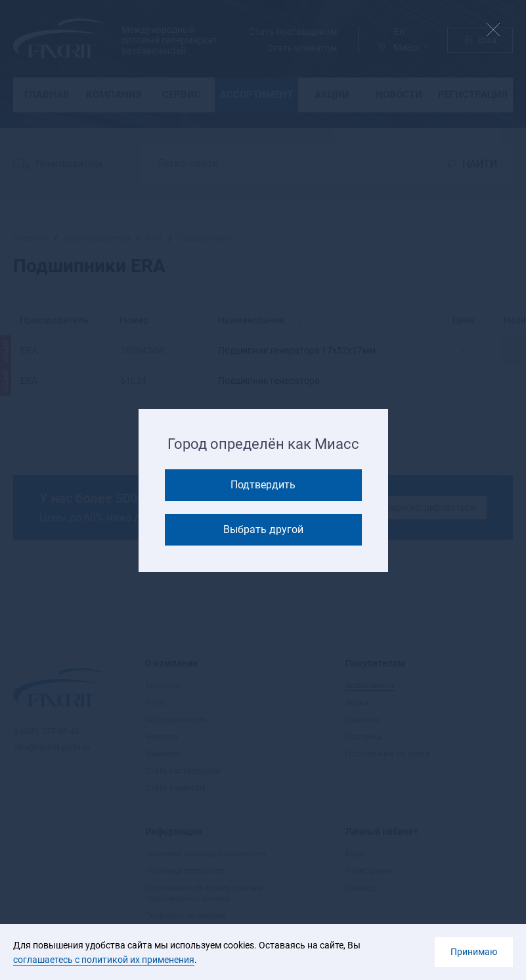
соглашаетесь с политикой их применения (104, 960)
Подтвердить (263, 485)
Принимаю (474, 952)
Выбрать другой (263, 529)
